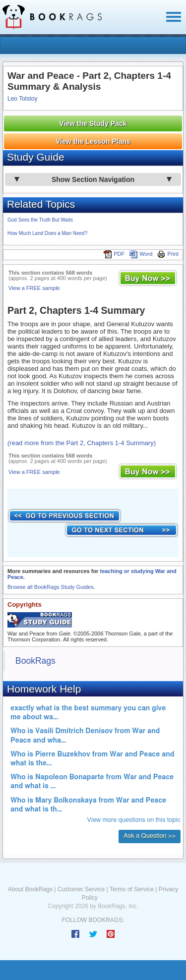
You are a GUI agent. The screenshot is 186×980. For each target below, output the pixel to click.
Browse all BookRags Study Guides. (51, 587)
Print (168, 254)
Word (141, 254)
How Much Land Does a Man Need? (47, 233)
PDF (114, 254)
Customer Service (81, 889)
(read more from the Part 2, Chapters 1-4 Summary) (82, 443)
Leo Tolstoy (23, 99)
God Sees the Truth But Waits (40, 220)
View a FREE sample (34, 288)
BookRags (35, 661)
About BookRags (30, 889)
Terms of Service (132, 889)
